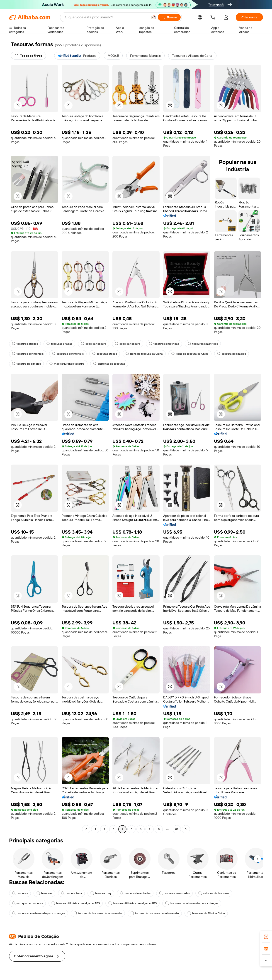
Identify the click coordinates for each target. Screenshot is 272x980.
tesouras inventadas (135, 893)
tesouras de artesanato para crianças (192, 903)
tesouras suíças (105, 354)
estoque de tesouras (214, 893)
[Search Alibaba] (106, 17)
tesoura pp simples (232, 354)
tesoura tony (71, 893)
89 (177, 829)
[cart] (214, 18)
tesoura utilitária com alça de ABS (76, 903)
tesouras (20, 893)
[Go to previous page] (86, 829)
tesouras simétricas (164, 344)
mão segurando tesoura (67, 364)
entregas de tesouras (109, 364)
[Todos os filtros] (28, 56)
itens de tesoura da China (144, 354)
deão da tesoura (94, 344)
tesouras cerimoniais (28, 354)
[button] (153, 17)
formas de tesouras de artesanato (98, 913)
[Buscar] (169, 17)
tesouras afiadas (25, 344)
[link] (266, 937)
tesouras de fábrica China (206, 913)
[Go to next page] (186, 829)
